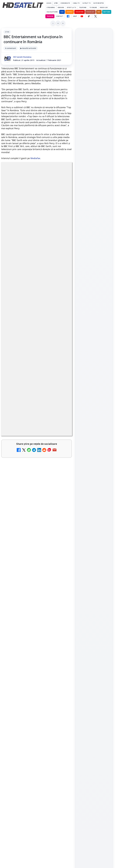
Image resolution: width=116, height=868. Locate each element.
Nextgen (107, 12)
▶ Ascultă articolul (28, 48)
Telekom (50, 16)
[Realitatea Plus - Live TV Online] (61, 757)
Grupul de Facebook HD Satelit (94, 343)
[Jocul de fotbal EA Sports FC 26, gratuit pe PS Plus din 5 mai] (94, 68)
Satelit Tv (86, 3)
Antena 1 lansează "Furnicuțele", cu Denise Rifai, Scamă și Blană (30, 653)
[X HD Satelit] (95, 16)
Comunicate (65, 3)
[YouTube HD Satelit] (82, 16)
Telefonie (83, 7)
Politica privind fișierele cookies (94, 448)
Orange (70, 12)
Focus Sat (90, 12)
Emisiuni (61, 7)
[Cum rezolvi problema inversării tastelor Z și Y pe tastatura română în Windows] (61, 731)
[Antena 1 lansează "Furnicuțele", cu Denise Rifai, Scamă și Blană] (61, 657)
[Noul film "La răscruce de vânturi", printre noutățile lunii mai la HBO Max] (94, 132)
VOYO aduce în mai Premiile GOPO (90, 84)
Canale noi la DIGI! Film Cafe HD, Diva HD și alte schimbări (30, 677)
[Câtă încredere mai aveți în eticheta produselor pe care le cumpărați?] (61, 632)
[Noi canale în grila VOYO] (61, 561)
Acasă (49, 3)
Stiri (7, 32)
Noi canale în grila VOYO (26, 554)
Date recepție (99, 3)
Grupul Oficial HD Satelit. (42, 463)
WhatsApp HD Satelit (94, 351)
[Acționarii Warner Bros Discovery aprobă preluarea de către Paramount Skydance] (61, 706)
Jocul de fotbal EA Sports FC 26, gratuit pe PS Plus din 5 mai (94, 53)
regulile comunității (41, 456)
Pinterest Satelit (94, 379)
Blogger (78, 776)
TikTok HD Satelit (94, 365)
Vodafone (80, 12)
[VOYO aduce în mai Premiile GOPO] (94, 97)
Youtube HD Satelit (94, 358)
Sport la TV (71, 7)
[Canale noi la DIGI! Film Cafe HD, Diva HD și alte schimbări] (61, 683)
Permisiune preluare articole (94, 440)
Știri (56, 3)
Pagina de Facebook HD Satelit (94, 333)
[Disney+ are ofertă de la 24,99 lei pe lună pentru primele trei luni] (61, 584)
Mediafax (35, 158)
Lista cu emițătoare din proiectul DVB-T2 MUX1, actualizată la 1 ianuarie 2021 (37, 604)
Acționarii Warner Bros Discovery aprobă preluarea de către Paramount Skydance (31, 702)
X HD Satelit (94, 372)
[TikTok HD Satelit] (89, 16)
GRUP (75, 16)
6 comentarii (11, 48)
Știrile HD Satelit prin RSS (94, 387)
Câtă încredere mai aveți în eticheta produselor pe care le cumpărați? (30, 628)
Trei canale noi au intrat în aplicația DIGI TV (28, 532)
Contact (60, 16)
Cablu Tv (76, 3)
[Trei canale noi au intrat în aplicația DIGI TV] (61, 538)
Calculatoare (52, 12)
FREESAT (90, 411)
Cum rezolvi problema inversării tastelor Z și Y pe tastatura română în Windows (30, 727)
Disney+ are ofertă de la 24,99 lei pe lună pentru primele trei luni (30, 581)
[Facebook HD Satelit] (68, 16)
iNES (99, 12)
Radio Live (104, 7)
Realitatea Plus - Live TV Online (31, 750)
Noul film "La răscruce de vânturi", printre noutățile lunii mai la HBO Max (94, 116)
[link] (37, 538)
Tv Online (93, 7)
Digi (81, 411)
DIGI (62, 12)
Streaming (51, 7)
